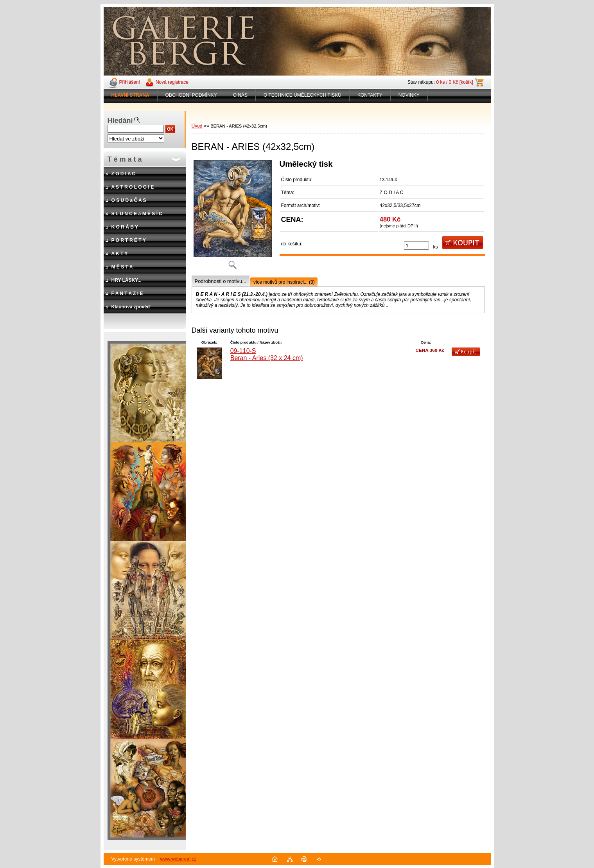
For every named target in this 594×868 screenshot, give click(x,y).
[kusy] (416, 246)
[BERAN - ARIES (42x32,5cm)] (233, 217)
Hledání (120, 121)
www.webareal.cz (178, 859)
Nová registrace (172, 82)
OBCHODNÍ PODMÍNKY (191, 95)
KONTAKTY (370, 95)
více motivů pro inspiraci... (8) (284, 282)
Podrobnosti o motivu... (221, 281)
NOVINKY (409, 95)
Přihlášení (130, 82)
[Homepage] (131, 95)
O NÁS (240, 95)
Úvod (197, 126)
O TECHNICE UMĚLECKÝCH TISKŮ (302, 95)
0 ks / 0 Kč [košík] (454, 82)
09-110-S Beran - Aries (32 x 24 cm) (267, 354)
